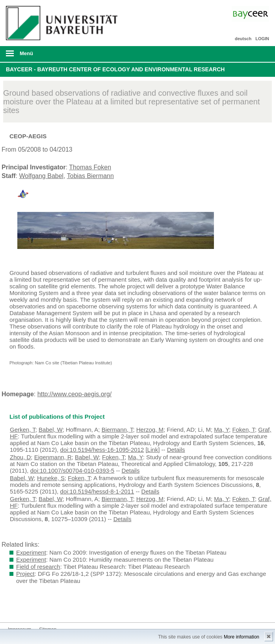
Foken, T (244, 430)
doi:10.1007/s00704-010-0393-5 (72, 470)
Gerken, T (23, 430)
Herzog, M (150, 430)
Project (25, 574)
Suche (243, 54)
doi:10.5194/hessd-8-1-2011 (97, 491)
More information (242, 637)
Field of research (38, 567)
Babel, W (51, 430)
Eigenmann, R (53, 457)
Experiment (31, 552)
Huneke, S (51, 478)
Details (176, 450)
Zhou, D (20, 457)
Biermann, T (117, 430)
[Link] (152, 450)
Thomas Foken (90, 167)
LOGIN (262, 39)
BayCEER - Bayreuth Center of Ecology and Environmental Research (115, 69)
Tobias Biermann (90, 176)
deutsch (243, 39)
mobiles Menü (60, 56)
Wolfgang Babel (41, 176)
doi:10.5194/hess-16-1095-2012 (102, 450)
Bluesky (14, 608)
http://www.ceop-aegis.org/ (75, 394)
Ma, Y (221, 430)
